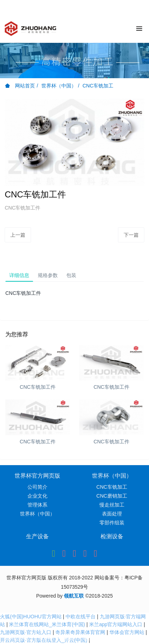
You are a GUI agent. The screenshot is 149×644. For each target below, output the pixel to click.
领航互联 (74, 596)
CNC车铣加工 (98, 86)
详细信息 (19, 275)
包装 (71, 275)
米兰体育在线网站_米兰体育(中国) (47, 624)
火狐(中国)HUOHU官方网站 (31, 617)
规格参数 (48, 275)
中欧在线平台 (81, 617)
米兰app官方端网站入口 (116, 624)
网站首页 (20, 86)
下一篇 (131, 235)
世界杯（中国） (59, 86)
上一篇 (18, 235)
